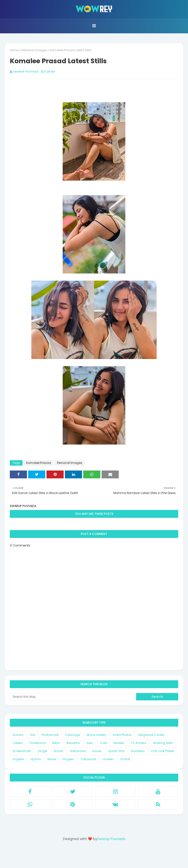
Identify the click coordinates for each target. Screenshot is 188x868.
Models (119, 743)
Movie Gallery (97, 735)
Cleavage (73, 735)
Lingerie (18, 759)
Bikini (56, 743)
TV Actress (139, 743)
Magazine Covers (151, 735)
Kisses (97, 751)
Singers (68, 759)
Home (14, 50)
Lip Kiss (36, 759)
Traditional (38, 743)
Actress (18, 735)
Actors (59, 751)
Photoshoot (50, 735)
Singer (42, 751)
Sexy (90, 743)
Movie (52, 759)
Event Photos (122, 735)
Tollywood (88, 759)
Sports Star (116, 751)
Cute (103, 743)
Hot (33, 735)
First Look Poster (163, 751)
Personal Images (34, 50)
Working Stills (163, 743)
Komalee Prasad (39, 463)
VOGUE (125, 759)
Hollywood (78, 751)
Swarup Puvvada (26, 72)
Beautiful (73, 743)
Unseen (108, 759)
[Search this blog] (73, 697)
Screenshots (22, 751)
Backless (138, 751)
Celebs (18, 743)
